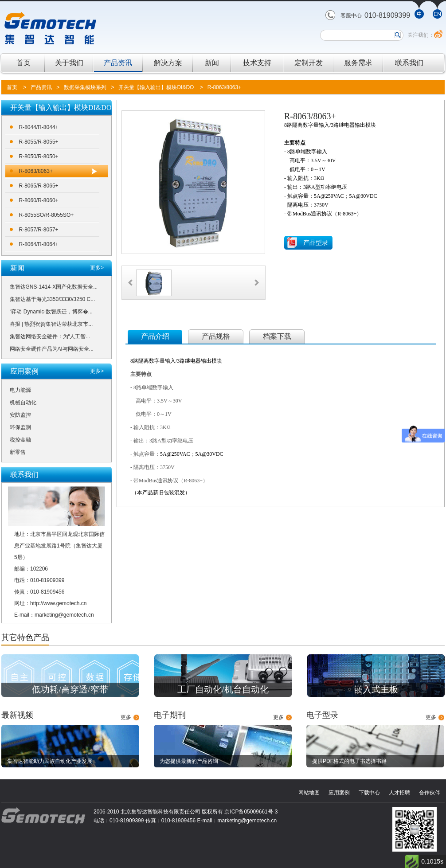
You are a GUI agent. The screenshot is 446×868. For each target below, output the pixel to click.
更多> (97, 268)
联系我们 (409, 63)
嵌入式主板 (376, 689)
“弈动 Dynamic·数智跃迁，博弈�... (51, 312)
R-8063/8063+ (224, 87)
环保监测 (20, 427)
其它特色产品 (25, 637)
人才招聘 (399, 793)
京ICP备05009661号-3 (251, 812)
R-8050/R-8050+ (39, 156)
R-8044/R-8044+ (39, 127)
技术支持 (257, 63)
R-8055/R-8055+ (39, 142)
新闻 (212, 63)
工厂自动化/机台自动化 (223, 689)
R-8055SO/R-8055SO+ (47, 215)
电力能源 (20, 390)
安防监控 (20, 415)
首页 (23, 63)
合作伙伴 (430, 793)
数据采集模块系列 (85, 87)
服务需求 (358, 63)
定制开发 (309, 63)
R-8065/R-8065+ (39, 186)
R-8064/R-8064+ (39, 244)
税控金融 (20, 440)
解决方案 (168, 63)
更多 (126, 717)
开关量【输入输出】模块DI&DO (156, 87)
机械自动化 (23, 403)
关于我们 (69, 63)
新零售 (18, 452)
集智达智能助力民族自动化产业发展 (50, 761)
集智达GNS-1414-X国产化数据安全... (54, 287)
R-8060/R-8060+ (39, 200)
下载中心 (369, 793)
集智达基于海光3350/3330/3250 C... (53, 299)
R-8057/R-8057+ (39, 230)
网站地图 (309, 793)
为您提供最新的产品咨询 (189, 761)
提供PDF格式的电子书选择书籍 (349, 761)
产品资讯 (118, 63)
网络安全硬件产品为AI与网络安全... (52, 349)
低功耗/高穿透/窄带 (70, 689)
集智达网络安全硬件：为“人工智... (50, 336)
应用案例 (339, 793)
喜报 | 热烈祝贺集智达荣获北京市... (51, 324)
